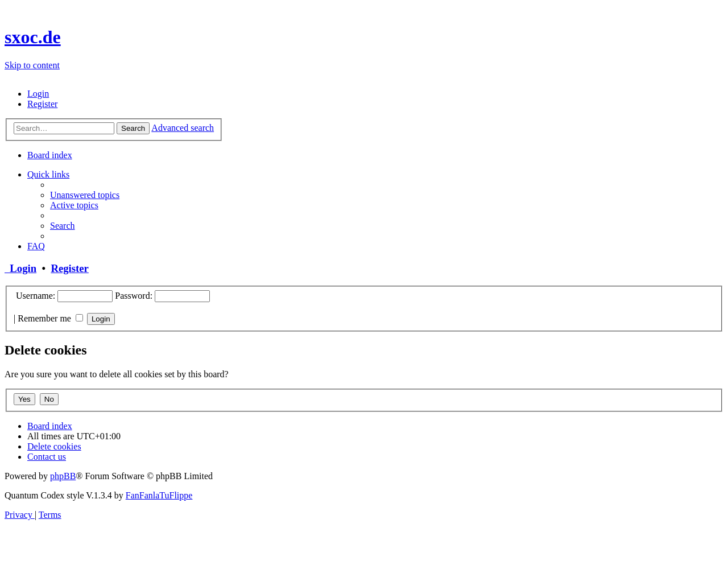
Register (69, 268)
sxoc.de (33, 37)
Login (20, 268)
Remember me (50, 318)
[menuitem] (38, 94)
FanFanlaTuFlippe (159, 495)
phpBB (63, 476)
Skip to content (32, 65)
